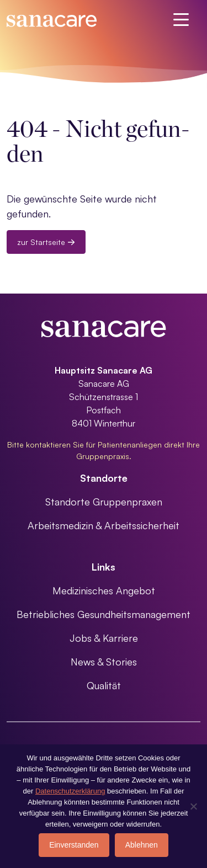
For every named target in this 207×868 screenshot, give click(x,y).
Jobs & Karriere (104, 638)
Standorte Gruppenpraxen (104, 502)
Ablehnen (142, 845)
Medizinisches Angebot (104, 590)
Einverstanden (74, 845)
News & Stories (104, 662)
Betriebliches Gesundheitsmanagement (104, 614)
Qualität (104, 685)
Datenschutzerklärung (70, 791)
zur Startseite (46, 242)
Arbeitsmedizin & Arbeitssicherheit (104, 525)
